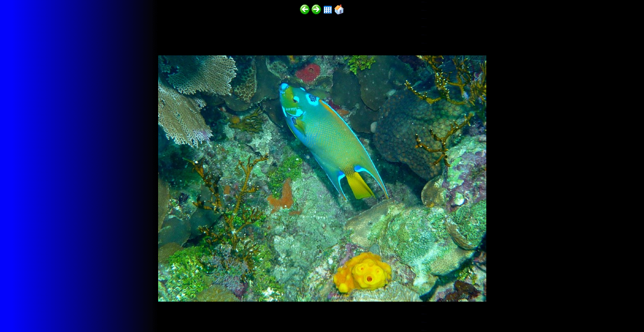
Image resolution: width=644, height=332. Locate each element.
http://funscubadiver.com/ (85, 308)
